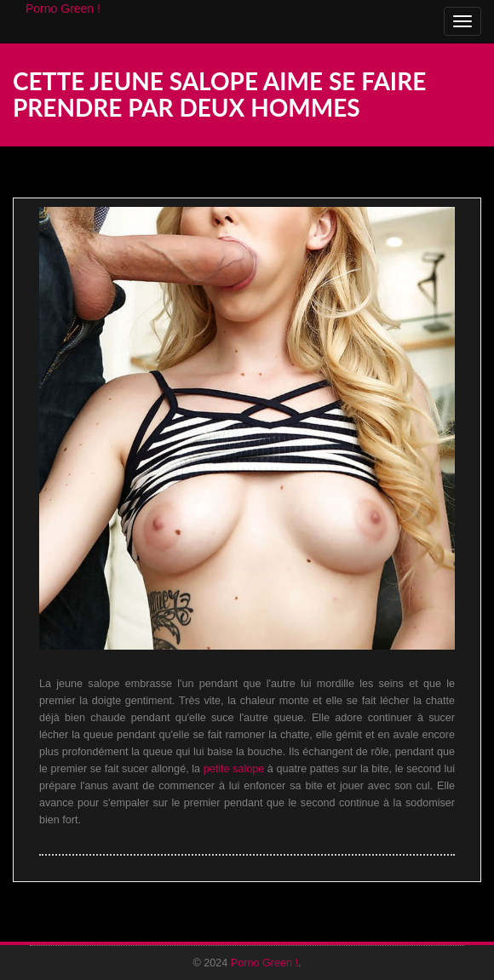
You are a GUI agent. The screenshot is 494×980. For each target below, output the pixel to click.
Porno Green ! (63, 9)
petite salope (234, 769)
